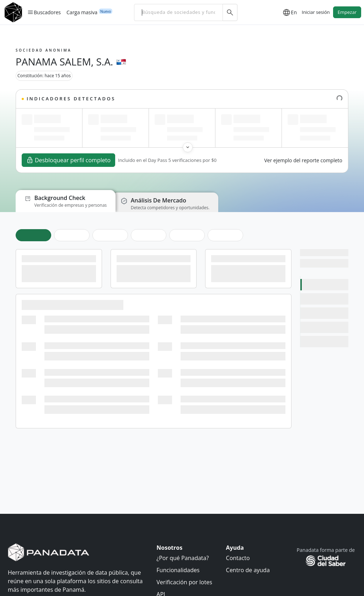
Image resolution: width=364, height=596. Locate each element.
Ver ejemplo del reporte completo (303, 160)
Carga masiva (82, 12)
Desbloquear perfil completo (68, 160)
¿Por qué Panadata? (183, 558)
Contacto (238, 558)
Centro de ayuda (248, 570)
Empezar (347, 12)
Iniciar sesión (316, 12)
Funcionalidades (178, 570)
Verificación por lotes (184, 582)
